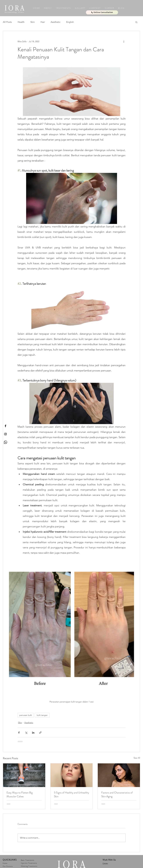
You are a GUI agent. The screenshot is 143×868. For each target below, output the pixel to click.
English (70, 22)
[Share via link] (40, 733)
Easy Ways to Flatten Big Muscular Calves (20, 794)
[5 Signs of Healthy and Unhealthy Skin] (72, 775)
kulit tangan (42, 715)
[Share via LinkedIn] (33, 733)
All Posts (7, 22)
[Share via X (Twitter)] (26, 733)
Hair (43, 22)
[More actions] (124, 41)
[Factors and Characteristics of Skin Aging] (119, 775)
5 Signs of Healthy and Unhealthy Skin (71, 794)
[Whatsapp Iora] (5, 442)
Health (21, 22)
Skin (33, 22)
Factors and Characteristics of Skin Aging (117, 794)
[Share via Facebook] (19, 733)
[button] (80, 8)
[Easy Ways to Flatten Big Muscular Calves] (24, 775)
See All (137, 758)
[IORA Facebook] (5, 426)
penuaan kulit (26, 715)
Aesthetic (56, 22)
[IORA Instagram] (5, 434)
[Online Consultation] (102, 12)
